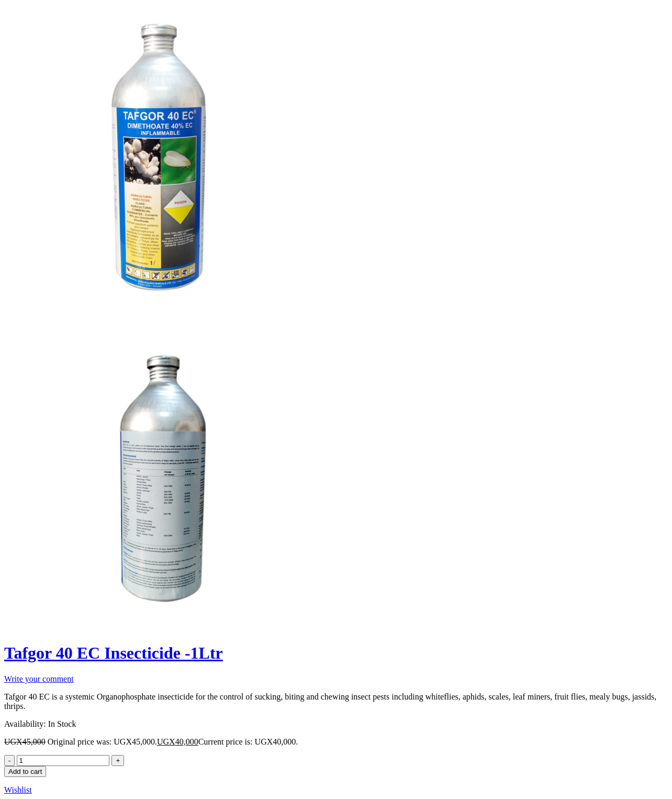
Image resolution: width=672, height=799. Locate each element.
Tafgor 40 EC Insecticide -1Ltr (114, 653)
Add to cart (25, 772)
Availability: (25, 724)
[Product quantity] (63, 761)
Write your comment (39, 679)
